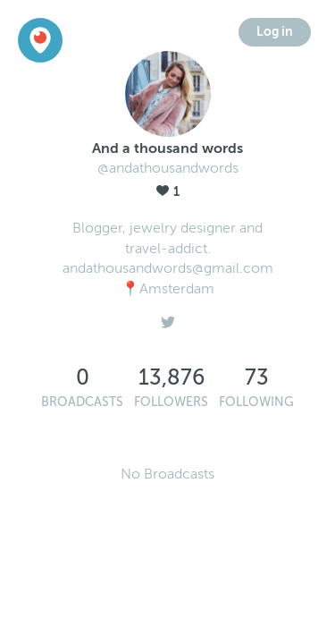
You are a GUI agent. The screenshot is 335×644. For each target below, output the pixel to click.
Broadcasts (82, 402)
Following (256, 402)
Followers (171, 402)
